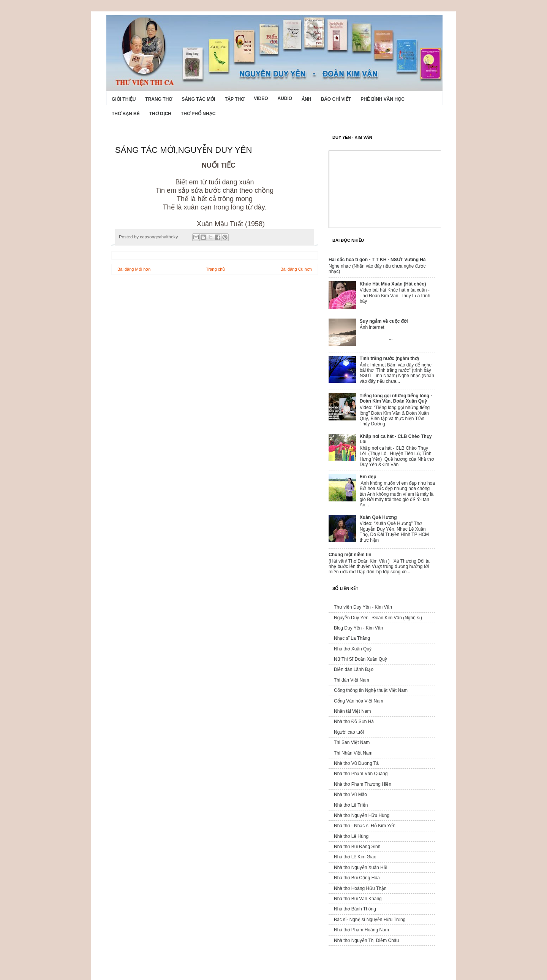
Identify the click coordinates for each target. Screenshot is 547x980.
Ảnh (306, 99)
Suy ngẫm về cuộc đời (384, 321)
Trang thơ (159, 99)
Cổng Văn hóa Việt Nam (359, 701)
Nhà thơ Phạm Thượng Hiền (363, 784)
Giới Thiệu (124, 99)
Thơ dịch (160, 114)
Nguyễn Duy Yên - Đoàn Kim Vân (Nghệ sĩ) (378, 618)
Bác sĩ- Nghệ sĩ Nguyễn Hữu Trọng (370, 920)
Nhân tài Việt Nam (353, 711)
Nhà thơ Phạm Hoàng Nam (361, 930)
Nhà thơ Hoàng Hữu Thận (360, 888)
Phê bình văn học (383, 99)
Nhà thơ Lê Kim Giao (355, 857)
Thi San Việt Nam (352, 742)
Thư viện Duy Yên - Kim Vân (363, 607)
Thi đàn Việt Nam (352, 680)
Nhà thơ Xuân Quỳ (353, 649)
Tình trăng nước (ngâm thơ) (389, 358)
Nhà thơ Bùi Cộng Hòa (357, 878)
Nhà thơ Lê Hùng (351, 836)
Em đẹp (368, 477)
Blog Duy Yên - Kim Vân (358, 628)
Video (261, 98)
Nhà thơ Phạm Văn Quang (361, 774)
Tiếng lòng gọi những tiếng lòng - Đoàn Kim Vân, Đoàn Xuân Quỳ (396, 398)
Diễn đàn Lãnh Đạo (354, 669)
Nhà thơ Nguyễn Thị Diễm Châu (366, 940)
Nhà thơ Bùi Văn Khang (358, 899)
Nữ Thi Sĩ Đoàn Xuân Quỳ (360, 659)
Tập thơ (235, 99)
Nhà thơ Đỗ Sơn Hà (354, 722)
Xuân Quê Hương (378, 517)
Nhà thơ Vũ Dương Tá (356, 763)
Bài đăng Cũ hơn (296, 269)
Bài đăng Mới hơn (134, 269)
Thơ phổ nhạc (198, 114)
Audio (285, 98)
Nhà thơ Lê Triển (351, 805)
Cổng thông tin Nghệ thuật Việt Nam (371, 690)
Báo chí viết (336, 99)
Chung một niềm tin (350, 555)
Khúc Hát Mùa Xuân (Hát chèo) (393, 284)
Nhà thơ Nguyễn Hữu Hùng (362, 815)
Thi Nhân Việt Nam (353, 753)
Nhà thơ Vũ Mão (350, 794)
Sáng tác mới (198, 99)
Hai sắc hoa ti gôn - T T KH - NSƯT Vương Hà (377, 260)
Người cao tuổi (349, 732)
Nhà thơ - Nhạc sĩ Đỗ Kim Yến (365, 826)
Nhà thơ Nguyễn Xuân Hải (360, 867)
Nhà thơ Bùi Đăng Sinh (357, 847)
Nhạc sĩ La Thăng (352, 638)
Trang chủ (215, 269)
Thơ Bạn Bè (126, 114)
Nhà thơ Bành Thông (355, 909)
